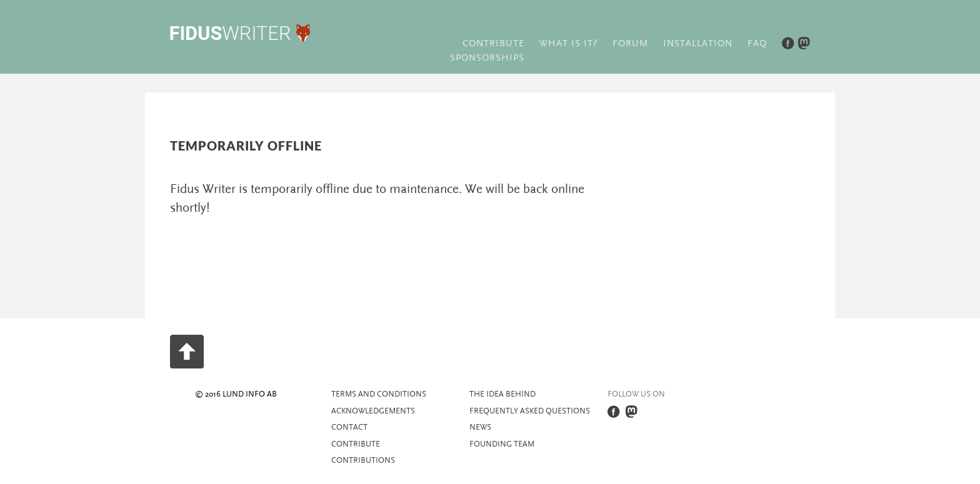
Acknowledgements (373, 411)
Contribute (493, 43)
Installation (698, 43)
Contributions (363, 460)
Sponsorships (487, 58)
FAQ (757, 43)
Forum (630, 43)
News (480, 427)
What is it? (568, 43)
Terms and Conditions (379, 394)
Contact (349, 427)
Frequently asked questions (530, 411)
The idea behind (502, 394)
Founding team (502, 444)
